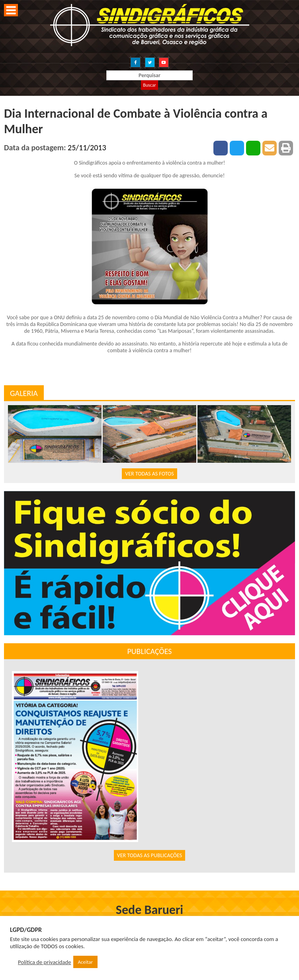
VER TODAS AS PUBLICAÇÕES (150, 855)
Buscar (149, 85)
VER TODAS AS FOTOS (149, 474)
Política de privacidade (45, 962)
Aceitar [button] (85, 962)
